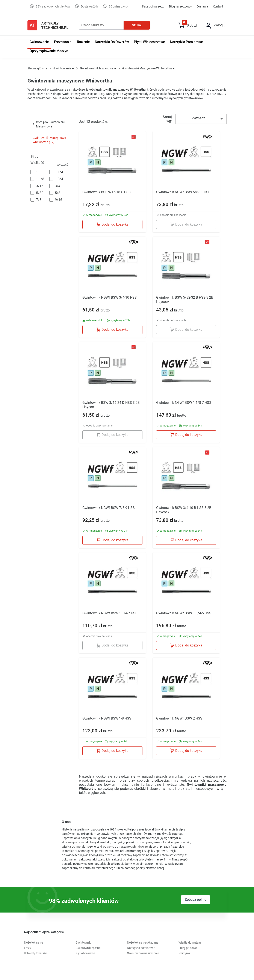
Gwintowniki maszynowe (143, 953)
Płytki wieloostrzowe (149, 42)
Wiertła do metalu (190, 943)
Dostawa (202, 6)
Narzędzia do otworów (112, 42)
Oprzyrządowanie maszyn (49, 51)
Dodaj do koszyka (113, 224)
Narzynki (184, 953)
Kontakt (218, 6)
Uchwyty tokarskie (36, 953)
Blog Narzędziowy (180, 6)
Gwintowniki (83, 943)
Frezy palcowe (188, 948)
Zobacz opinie (196, 900)
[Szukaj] (101, 25)
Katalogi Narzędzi (153, 6)
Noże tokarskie (33, 943)
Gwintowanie (39, 42)
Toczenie (83, 42)
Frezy (28, 948)
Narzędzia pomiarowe (186, 42)
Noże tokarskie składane (143, 943)
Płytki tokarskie (85, 953)
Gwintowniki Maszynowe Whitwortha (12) (49, 140)
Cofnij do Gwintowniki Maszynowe (48, 124)
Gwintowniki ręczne (88, 948)
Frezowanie (63, 42)
